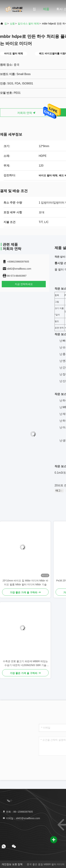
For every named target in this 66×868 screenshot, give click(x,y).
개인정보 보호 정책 (12, 864)
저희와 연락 (26, 113)
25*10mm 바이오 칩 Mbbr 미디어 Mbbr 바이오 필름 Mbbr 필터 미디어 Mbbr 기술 (25, 583)
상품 (12, 24)
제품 (46, 9)
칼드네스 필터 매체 (28, 24)
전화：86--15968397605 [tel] (18, 812)
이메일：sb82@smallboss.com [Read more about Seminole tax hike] (21, 818)
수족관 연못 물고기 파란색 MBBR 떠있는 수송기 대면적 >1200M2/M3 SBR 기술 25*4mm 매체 (25, 663)
